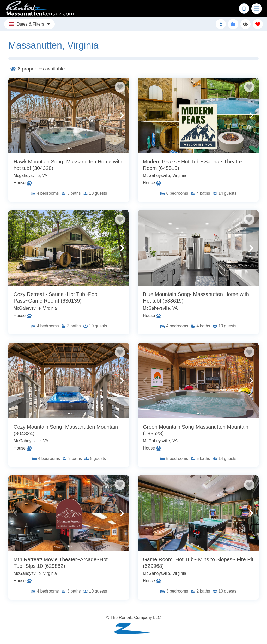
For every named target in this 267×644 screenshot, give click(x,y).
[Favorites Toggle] (258, 24)
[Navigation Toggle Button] (257, 9)
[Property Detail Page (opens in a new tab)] (69, 115)
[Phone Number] (244, 9)
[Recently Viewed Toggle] (245, 24)
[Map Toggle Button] (233, 24)
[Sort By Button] (221, 24)
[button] (16, 115)
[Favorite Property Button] (120, 87)
